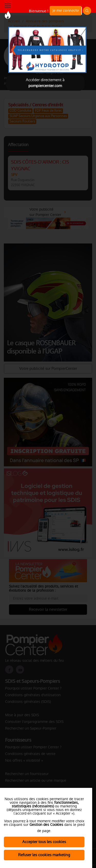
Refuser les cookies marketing (44, 855)
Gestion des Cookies (46, 825)
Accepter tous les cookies (44, 842)
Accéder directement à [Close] (45, 83)
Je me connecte (66, 10)
